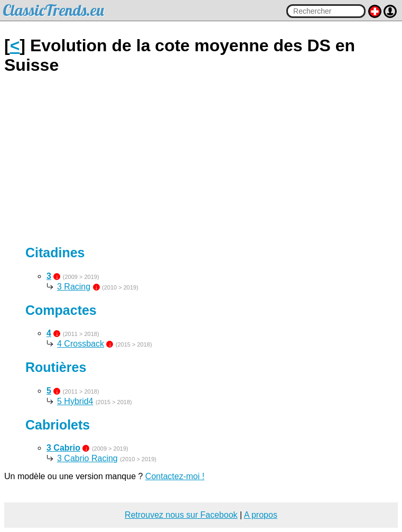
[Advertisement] (201, 160)
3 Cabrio (63, 448)
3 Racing (74, 287)
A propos (261, 515)
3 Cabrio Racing (87, 458)
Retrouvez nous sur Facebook (181, 515)
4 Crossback (81, 344)
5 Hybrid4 (75, 401)
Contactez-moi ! (175, 476)
